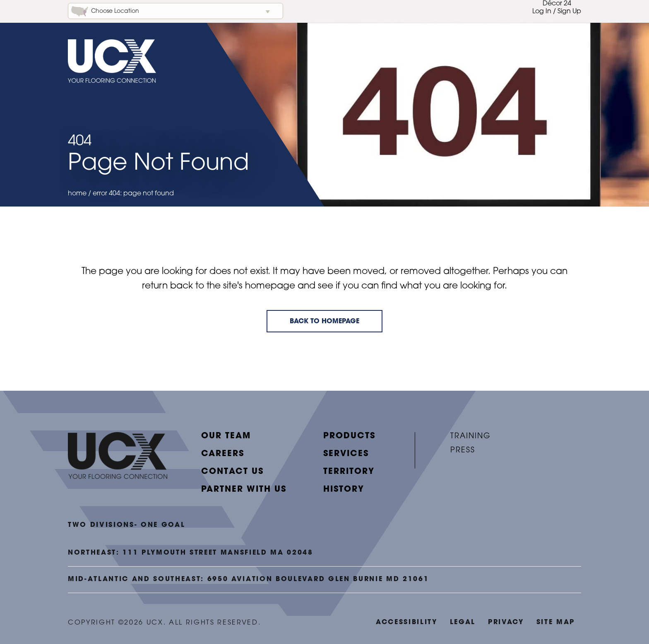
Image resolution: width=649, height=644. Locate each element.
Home (77, 194)
